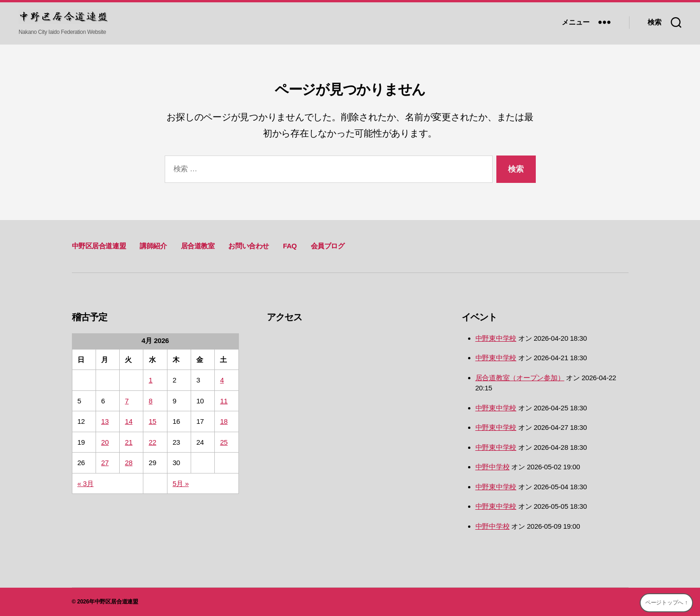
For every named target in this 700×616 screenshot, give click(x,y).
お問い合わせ (249, 246)
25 (224, 442)
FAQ (290, 246)
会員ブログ (328, 246)
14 (128, 421)
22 (153, 442)
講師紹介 (153, 246)
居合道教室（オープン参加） (520, 378)
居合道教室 (198, 246)
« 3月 (86, 483)
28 (128, 463)
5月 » (181, 483)
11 (224, 401)
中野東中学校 (496, 338)
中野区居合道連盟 (99, 246)
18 (224, 421)
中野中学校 (493, 467)
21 (128, 442)
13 (105, 421)
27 (105, 463)
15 (153, 421)
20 (105, 442)
